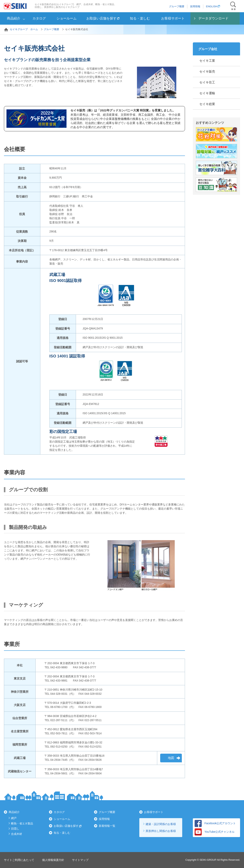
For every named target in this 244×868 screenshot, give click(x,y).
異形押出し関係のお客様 (161, 831)
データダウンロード (213, 18)
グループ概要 (177, 6)
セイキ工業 (207, 61)
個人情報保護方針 (53, 860)
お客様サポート (173, 18)
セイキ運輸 (207, 93)
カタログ (39, 18)
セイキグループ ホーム (24, 29)
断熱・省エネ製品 (22, 823)
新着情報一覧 (107, 826)
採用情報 (195, 6)
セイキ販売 (207, 71)
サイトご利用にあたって (19, 860)
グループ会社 (208, 49)
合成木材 (17, 834)
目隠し (15, 829)
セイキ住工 (207, 82)
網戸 (14, 818)
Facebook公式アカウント (215, 823)
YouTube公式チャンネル (215, 832)
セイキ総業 (207, 104)
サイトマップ (80, 860)
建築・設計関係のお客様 (161, 824)
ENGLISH (213, 6)
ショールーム (67, 18)
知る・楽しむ (140, 18)
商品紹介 (14, 18)
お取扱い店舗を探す (103, 18)
